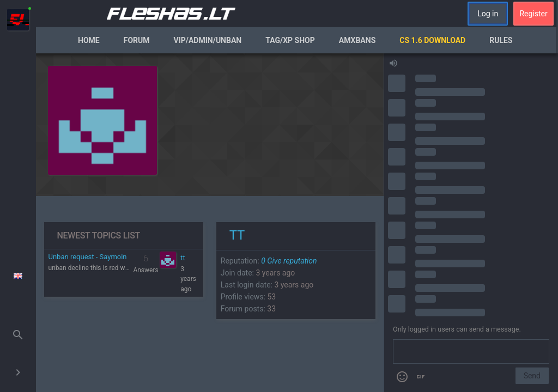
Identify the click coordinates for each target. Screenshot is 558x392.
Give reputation (289, 261)
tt (183, 258)
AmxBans (357, 40)
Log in (488, 14)
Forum (137, 40)
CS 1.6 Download (432, 40)
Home (89, 40)
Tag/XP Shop (290, 40)
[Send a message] (471, 352)
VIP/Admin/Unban (208, 40)
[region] (210, 223)
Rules (501, 40)
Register (533, 14)
